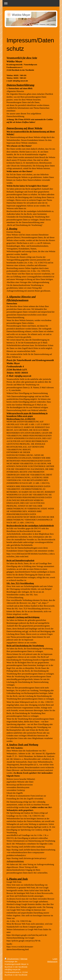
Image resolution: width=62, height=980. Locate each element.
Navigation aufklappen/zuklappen (31, 3)
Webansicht (52, 961)
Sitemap (24, 959)
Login (55, 959)
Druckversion (12, 959)
